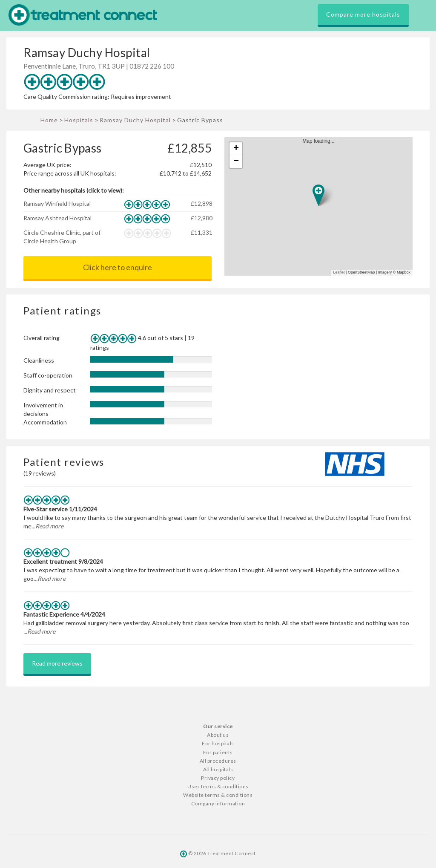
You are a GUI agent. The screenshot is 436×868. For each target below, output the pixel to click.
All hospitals (218, 769)
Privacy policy (218, 778)
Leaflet (339, 272)
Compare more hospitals (363, 14)
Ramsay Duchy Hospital (135, 120)
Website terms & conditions (218, 795)
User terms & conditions (218, 786)
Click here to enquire (118, 267)
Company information (218, 803)
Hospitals (79, 120)
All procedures (218, 761)
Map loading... (322, 206)
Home (49, 120)
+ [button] (236, 149)
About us (218, 735)
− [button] (236, 161)
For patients (218, 752)
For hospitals (218, 743)
